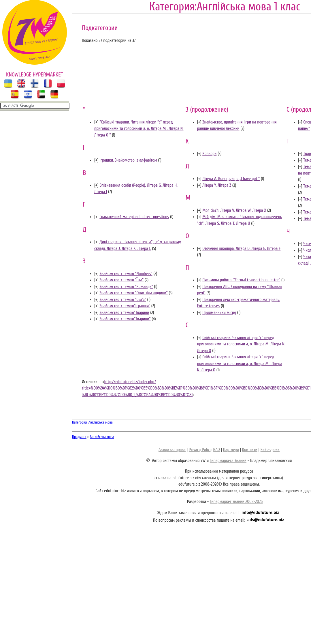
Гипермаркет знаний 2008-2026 (236, 502)
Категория (79, 422)
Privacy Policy (200, 450)
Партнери (231, 450)
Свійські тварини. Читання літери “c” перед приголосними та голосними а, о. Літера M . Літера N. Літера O (240, 364)
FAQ (217, 450)
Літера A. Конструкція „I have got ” (231, 179)
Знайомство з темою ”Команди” (126, 287)
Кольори (209, 154)
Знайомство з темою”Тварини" (125, 319)
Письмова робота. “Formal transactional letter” (241, 280)
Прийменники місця (219, 313)
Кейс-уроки (270, 450)
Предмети (79, 437)
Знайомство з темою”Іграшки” (125, 306)
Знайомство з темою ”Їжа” (121, 280)
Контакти (250, 450)
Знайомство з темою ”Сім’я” (123, 300)
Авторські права (172, 450)
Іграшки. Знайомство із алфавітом (128, 160)
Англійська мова (101, 422)
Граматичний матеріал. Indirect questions (134, 217)
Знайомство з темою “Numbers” (126, 274)
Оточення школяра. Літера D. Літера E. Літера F (241, 249)
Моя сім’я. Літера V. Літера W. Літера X (234, 210)
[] (96, 122)
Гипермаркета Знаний (228, 461)
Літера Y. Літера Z (217, 185)
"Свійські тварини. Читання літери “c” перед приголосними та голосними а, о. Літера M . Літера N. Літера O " (139, 129)
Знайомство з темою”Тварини (124, 313)
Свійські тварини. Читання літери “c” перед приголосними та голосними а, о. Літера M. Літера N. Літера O (241, 344)
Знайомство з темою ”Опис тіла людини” (133, 293)
